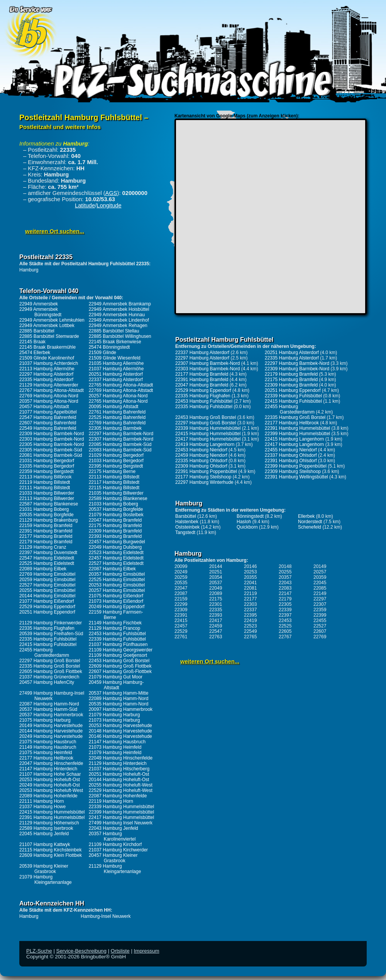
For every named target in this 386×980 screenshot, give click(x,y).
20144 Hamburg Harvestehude (51, 731)
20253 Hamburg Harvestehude (120, 726)
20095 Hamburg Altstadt (114, 407)
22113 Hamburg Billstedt (114, 477)
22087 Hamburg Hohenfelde (118, 796)
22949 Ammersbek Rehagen (118, 326)
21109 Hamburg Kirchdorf (115, 844)
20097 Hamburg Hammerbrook (121, 709)
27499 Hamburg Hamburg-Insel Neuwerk (52, 696)
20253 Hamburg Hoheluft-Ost (50, 780)
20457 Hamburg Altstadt (44, 407)
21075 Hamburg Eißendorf (116, 596)
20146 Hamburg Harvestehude (120, 736)
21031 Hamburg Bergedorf (47, 461)
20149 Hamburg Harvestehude (51, 726)
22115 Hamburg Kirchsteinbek (50, 850)
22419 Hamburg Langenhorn (205, 444)
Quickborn (247, 527)
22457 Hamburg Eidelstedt (116, 558)
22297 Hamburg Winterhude (204, 482)
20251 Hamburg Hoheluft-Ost (119, 774)
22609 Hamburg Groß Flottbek (120, 666)
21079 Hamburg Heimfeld (115, 753)
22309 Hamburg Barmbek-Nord (52, 434)
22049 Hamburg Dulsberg (115, 547)
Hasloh (244, 522)
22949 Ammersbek (39, 304)
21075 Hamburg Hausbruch (48, 742)
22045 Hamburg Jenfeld (44, 834)
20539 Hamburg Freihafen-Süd (51, 634)
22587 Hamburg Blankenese (49, 504)
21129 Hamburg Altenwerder (49, 385)
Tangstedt (185, 532)
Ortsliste (120, 951)
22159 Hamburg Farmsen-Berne (116, 615)
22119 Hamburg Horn (111, 801)
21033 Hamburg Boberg (113, 504)
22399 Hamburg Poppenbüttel (296, 466)
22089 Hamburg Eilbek (43, 569)
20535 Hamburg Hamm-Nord (119, 704)
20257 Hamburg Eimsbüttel (117, 590)
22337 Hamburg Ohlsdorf (291, 455)
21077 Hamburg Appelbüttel (48, 412)
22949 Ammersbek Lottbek (47, 326)
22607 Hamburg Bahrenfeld (48, 423)
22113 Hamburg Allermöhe (47, 369)
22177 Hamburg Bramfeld (46, 536)
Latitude (85, 205)
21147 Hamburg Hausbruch (117, 742)
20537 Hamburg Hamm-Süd (48, 709)
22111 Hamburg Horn (41, 801)
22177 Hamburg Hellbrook (46, 758)
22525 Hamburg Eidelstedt (47, 563)
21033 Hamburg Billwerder (47, 493)
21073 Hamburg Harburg (114, 720)
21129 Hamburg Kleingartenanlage (115, 869)
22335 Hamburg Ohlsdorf (201, 461)
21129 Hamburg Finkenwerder (51, 623)
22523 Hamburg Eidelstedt (116, 553)
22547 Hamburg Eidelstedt (47, 558)
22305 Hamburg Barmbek (115, 428)
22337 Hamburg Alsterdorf (116, 380)
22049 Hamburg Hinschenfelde (121, 758)
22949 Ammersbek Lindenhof (119, 320)
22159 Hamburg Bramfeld (46, 526)
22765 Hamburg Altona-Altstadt (121, 385)
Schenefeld (310, 527)
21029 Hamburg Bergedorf (116, 455)
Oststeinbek (187, 527)
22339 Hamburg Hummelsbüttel (121, 807)
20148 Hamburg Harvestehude (120, 731)
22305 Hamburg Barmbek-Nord (52, 444)
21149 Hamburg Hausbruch (48, 747)
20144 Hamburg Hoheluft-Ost (119, 780)
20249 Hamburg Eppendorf (117, 607)
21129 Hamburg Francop (114, 628)
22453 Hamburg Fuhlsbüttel (117, 634)
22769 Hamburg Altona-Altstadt (121, 390)
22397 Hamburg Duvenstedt (48, 553)
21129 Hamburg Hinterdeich (118, 763)
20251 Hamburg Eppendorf (47, 612)
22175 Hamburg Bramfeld (115, 526)
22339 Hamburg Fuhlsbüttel (117, 639)
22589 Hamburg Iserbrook (46, 828)
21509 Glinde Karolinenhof (47, 358)
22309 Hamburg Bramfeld (115, 531)
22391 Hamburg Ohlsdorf (291, 461)
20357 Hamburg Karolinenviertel (112, 836)
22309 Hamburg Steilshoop (293, 471)
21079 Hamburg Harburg (114, 715)
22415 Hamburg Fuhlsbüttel (48, 644)
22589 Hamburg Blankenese (118, 498)
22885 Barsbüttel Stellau (114, 331)
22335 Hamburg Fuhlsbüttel (48, 639)
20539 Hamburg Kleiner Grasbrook (44, 869)
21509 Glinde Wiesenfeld (115, 358)
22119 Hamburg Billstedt (45, 482)
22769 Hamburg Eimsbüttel (47, 574)
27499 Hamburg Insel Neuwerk (121, 823)
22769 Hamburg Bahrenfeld (117, 423)
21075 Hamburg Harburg (45, 720)
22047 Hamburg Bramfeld (115, 520)
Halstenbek (187, 522)
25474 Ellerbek (35, 353)
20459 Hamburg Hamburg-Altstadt (116, 685)
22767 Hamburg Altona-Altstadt (52, 390)
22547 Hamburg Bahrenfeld (48, 417)
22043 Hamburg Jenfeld (113, 828)
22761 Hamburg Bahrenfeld (117, 412)
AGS (111, 193)
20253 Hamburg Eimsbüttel (117, 585)
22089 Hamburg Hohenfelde (48, 796)
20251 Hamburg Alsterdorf (116, 374)
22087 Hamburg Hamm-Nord (49, 704)
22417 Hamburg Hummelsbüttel (121, 817)
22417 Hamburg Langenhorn (294, 444)
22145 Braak (32, 342)
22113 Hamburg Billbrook (45, 477)
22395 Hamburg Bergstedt (116, 466)
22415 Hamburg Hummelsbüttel (52, 812)
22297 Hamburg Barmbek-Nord (121, 434)
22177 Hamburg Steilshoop (203, 477)
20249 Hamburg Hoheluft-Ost (50, 785)
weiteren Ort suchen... (55, 231)
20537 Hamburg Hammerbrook (51, 715)
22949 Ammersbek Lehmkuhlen (52, 320)
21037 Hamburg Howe (42, 807)
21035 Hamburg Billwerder (116, 493)
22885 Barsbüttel (37, 331)
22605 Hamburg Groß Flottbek (51, 671)
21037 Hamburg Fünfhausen (118, 644)
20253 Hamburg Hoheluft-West (51, 790)
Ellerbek (306, 516)
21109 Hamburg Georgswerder (121, 650)
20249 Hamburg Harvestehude (51, 736)
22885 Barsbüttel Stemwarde (49, 336)
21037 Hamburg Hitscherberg (119, 769)
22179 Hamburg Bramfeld (46, 542)
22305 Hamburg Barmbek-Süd (51, 450)
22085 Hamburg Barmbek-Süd (120, 444)
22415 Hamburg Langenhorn (294, 439)
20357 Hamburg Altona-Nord (49, 401)
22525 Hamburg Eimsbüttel (117, 580)
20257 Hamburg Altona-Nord (118, 396)
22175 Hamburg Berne (112, 471)
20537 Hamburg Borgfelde (116, 509)
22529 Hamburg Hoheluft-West (121, 790)
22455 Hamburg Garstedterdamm (44, 653)
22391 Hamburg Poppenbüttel (206, 471)
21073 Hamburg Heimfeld (115, 747)
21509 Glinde (102, 353)
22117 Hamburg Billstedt (114, 482)
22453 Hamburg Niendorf (201, 450)
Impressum (147, 951)
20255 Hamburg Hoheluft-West (121, 785)
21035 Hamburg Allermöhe (116, 363)
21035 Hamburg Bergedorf (47, 466)
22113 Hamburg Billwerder (47, 498)
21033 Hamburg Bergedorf (116, 461)
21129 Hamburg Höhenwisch (49, 823)
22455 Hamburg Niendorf (291, 450)
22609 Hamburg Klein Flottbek (51, 855)
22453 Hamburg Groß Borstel (119, 661)
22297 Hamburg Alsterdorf (46, 374)
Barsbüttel (186, 516)
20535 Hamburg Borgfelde (47, 515)
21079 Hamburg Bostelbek (116, 515)
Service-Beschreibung (81, 951)
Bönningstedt (250, 516)
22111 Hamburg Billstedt (45, 488)
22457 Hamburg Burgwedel (117, 542)
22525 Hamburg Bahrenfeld (117, 417)
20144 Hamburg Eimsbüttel (47, 596)
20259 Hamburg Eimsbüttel (47, 580)
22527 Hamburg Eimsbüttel (47, 585)
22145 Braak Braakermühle (47, 347)
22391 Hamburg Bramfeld (46, 531)
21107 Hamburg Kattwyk (45, 844)
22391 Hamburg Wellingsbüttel (296, 477)
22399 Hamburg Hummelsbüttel (121, 812)
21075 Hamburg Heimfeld (46, 753)
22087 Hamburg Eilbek (112, 569)
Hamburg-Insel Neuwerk (106, 916)
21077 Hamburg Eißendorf (47, 601)
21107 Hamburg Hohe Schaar (50, 774)
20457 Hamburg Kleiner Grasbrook (113, 858)
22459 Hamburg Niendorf (201, 455)
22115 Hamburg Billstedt (114, 488)
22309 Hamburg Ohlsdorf (201, 466)
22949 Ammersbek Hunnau (117, 315)
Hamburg (29, 270)
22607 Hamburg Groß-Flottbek (120, 671)
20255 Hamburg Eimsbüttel (47, 590)
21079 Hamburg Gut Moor (116, 677)
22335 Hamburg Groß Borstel (50, 666)
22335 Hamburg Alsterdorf (46, 380)
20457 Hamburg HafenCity (47, 682)
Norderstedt (310, 522)
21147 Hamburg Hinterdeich (48, 769)
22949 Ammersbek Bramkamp (120, 304)
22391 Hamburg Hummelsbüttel (52, 817)
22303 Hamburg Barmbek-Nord (52, 439)
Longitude (109, 205)
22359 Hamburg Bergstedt (47, 471)
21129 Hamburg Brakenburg (48, 520)
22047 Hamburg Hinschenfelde (51, 763)
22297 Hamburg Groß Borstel (50, 661)
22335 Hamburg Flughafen (47, 628)
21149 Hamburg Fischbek (115, 623)
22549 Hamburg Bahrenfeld (48, 428)
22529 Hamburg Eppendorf (47, 607)
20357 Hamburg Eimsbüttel (117, 574)
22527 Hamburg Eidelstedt (116, 563)
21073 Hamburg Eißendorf (116, 601)
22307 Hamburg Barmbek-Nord (121, 439)
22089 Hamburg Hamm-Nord (119, 699)
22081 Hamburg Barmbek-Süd (51, 455)
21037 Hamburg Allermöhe (116, 369)
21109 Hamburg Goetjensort (118, 655)
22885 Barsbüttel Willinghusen (120, 336)
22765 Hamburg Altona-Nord (118, 401)
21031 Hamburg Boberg (44, 509)
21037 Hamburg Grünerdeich (49, 677)
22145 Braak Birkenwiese (115, 342)
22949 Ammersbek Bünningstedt (40, 312)
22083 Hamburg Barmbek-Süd (120, 450)
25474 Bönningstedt (109, 347)
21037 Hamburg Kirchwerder (118, 850)
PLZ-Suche (39, 951)
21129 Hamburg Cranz (43, 547)
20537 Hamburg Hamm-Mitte (119, 693)
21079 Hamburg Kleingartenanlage (46, 880)
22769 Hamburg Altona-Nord (49, 396)
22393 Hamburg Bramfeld (115, 536)
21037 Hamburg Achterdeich (49, 363)
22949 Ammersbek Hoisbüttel (119, 309)
